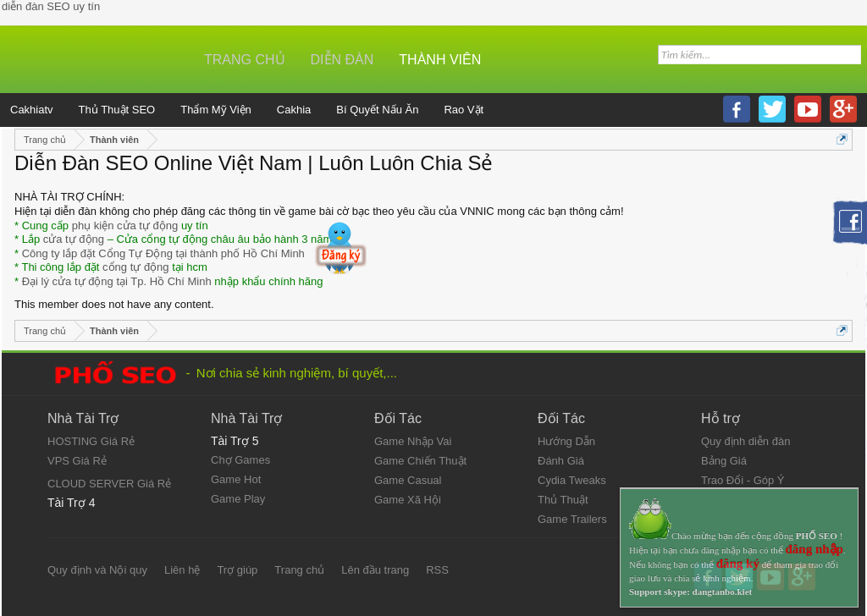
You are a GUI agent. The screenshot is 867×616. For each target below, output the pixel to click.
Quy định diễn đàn (746, 441)
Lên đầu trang (375, 570)
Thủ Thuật (563, 500)
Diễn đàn (342, 60)
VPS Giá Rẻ (77, 461)
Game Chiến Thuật (420, 461)
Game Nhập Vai (413, 441)
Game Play (238, 499)
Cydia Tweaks (572, 480)
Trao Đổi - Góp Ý (743, 480)
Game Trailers (572, 519)
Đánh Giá (561, 461)
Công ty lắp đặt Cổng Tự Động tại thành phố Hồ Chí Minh (163, 253)
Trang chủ (245, 60)
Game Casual (408, 480)
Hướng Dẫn (566, 441)
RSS (437, 570)
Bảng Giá (724, 461)
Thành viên (440, 60)
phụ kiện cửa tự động (125, 225)
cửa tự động (74, 239)
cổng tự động (136, 267)
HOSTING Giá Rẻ (91, 441)
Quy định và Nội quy (97, 570)
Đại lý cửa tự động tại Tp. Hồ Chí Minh (117, 281)
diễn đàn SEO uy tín (51, 6)
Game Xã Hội (408, 500)
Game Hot (236, 479)
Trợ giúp (237, 570)
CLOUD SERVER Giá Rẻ (109, 484)
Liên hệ (182, 570)
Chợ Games (240, 460)
